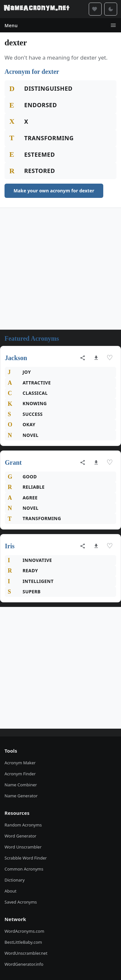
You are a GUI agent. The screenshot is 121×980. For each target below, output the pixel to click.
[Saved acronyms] (95, 9)
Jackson (16, 358)
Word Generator (20, 836)
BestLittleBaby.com (23, 942)
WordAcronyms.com (24, 931)
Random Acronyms (23, 825)
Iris (10, 546)
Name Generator (21, 796)
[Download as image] (96, 358)
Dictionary (15, 880)
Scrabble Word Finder (26, 858)
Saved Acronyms (21, 902)
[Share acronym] (83, 358)
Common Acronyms (24, 869)
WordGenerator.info (24, 964)
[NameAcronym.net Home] (37, 9)
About (10, 891)
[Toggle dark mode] (111, 9)
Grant (13, 462)
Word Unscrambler (23, 847)
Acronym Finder (20, 774)
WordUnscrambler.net (26, 953)
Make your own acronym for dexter (54, 191)
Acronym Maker (20, 763)
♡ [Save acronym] (110, 358)
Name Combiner (21, 785)
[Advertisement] (60, 269)
